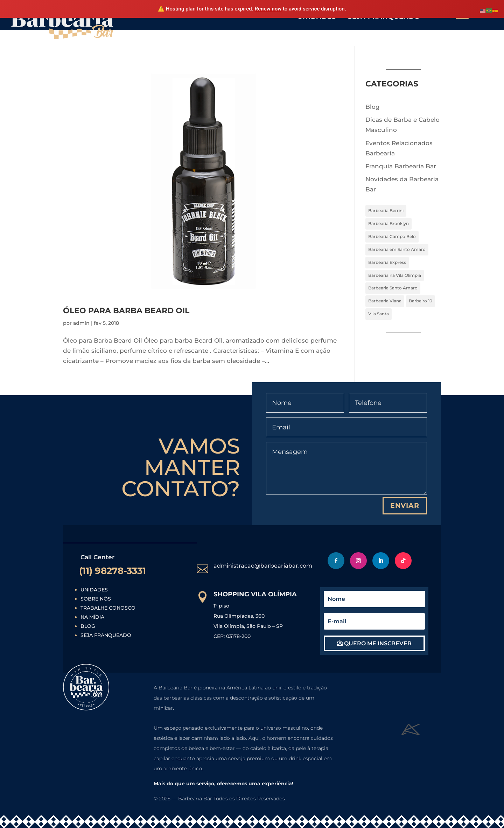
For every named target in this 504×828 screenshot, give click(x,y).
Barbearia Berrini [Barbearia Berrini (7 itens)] (386, 210)
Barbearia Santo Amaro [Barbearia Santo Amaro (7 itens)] (393, 288)
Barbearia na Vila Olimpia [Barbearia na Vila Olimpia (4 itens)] (395, 275)
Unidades (94, 590)
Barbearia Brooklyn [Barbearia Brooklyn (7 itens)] (388, 223)
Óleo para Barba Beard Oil (126, 311)
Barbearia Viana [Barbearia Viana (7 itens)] (385, 301)
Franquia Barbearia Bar (401, 166)
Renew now (268, 9)
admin (81, 323)
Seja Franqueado (106, 635)
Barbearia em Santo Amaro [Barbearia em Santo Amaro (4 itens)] (397, 249)
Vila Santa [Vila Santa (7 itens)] (379, 314)
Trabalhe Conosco (108, 608)
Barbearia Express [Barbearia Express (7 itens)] (387, 262)
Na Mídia (92, 617)
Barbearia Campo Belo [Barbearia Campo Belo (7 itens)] (392, 236)
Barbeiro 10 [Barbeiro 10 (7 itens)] (421, 301)
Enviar (405, 506)
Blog (373, 107)
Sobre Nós (96, 599)
